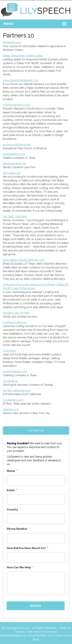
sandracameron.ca (14, 163)
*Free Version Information (42, 632)
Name (12, 471)
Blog (36, 639)
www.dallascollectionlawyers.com (24, 260)
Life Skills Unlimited (15, 216)
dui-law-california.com (17, 390)
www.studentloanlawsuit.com (21, 80)
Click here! (9, 351)
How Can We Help (20, 567)
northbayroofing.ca (15, 322)
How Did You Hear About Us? (28, 548)
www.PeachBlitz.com (40, 635)
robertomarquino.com (17, 105)
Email (12, 490)
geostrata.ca (10, 381)
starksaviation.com (14, 154)
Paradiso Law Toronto (16, 313)
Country (14, 510)
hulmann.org (11, 409)
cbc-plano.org (12, 173)
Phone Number (18, 529)
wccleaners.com (13, 400)
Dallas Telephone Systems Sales (23, 56)
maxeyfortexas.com (15, 371)
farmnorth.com (12, 42)
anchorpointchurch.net (17, 144)
